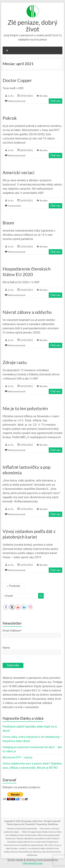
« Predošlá (14, 586)
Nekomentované (16, 101)
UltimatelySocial (32, 864)
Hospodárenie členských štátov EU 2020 (27, 272)
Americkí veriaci (19, 172)
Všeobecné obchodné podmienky (22, 828)
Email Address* (12, 631)
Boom (8, 223)
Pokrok (10, 118)
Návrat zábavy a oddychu (27, 312)
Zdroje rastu (15, 362)
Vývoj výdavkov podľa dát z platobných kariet (29, 534)
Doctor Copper (17, 80)
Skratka (44, 96)
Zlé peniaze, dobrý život (32, 26)
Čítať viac (55, 101)
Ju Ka (11, 96)
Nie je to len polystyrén (25, 408)
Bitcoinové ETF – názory (18, 757)
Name (6, 648)
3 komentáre (14, 206)
